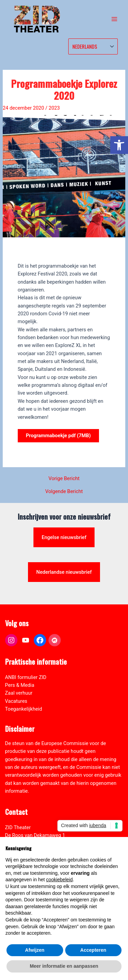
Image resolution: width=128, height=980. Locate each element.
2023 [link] (54, 108)
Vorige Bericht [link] (64, 479)
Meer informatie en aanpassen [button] (64, 966)
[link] (119, 145)
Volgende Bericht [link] (64, 492)
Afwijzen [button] (35, 950)
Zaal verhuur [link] (19, 693)
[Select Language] (93, 46)
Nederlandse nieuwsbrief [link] (64, 572)
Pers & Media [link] (20, 685)
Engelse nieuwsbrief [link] (64, 537)
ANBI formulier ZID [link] (26, 677)
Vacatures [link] (16, 701)
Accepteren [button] (93, 950)
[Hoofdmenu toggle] (114, 19)
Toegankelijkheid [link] (24, 709)
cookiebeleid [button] (59, 880)
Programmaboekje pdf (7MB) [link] (58, 436)
